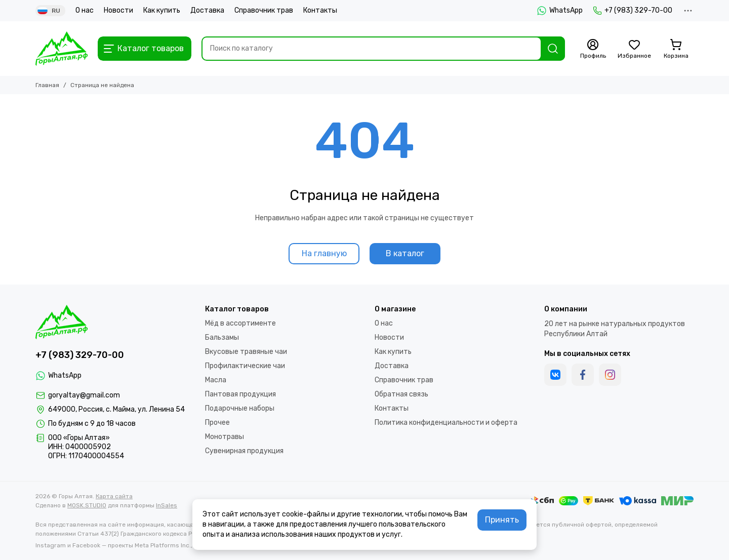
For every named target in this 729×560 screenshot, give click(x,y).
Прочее (217, 423)
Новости (118, 10)
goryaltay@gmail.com (84, 395)
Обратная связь (401, 394)
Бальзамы (222, 337)
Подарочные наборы (240, 408)
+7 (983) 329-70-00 (633, 11)
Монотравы (225, 437)
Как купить (162, 10)
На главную (324, 253)
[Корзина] (676, 49)
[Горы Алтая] (62, 49)
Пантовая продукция (240, 394)
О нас (85, 10)
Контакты (320, 10)
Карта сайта (114, 496)
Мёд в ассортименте (240, 323)
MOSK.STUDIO (87, 505)
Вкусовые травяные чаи (246, 352)
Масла (216, 380)
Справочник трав (264, 10)
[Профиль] (593, 49)
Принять (502, 520)
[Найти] (553, 49)
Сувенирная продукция (244, 451)
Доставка (207, 10)
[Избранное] (634, 49)
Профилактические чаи (245, 366)
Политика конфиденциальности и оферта (446, 423)
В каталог (405, 253)
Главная (47, 85)
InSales (167, 505)
